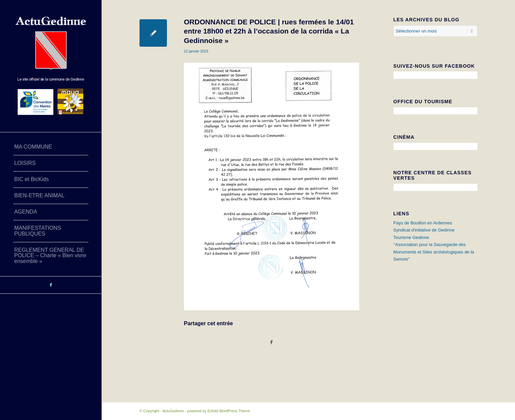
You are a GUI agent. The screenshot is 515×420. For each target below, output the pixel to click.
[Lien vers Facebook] (51, 285)
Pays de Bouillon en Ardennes (423, 223)
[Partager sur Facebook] (272, 342)
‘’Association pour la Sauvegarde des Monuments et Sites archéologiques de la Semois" (434, 252)
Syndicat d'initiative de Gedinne (424, 230)
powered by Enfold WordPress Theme (219, 411)
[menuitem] (51, 147)
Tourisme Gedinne (411, 237)
